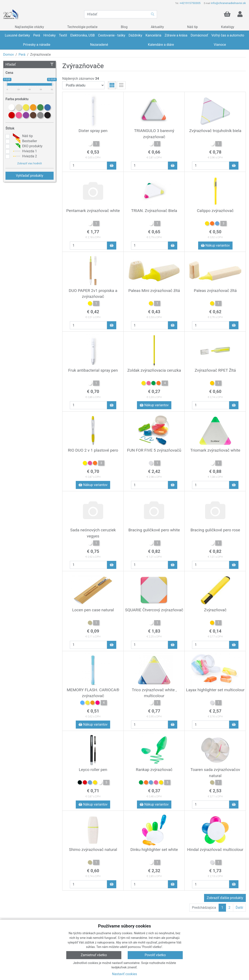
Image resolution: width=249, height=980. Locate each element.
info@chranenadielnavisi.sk (228, 3)
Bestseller (24, 141)
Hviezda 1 (24, 151)
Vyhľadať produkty (30, 176)
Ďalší (239, 908)
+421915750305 (190, 3)
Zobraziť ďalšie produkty (225, 898)
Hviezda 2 (24, 156)
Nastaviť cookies (125, 974)
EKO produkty (27, 146)
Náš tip (22, 136)
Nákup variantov (215, 245)
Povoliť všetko (155, 955)
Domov (8, 55)
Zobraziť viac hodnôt (30, 163)
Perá (22, 55)
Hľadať (30, 64)
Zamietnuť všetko (94, 955)
